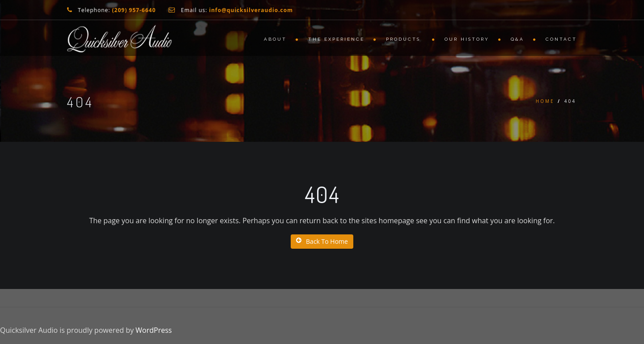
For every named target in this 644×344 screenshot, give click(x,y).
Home (545, 101)
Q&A (517, 39)
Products (405, 39)
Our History (467, 39)
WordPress (154, 330)
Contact (561, 39)
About (275, 39)
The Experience (336, 39)
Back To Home (322, 241)
